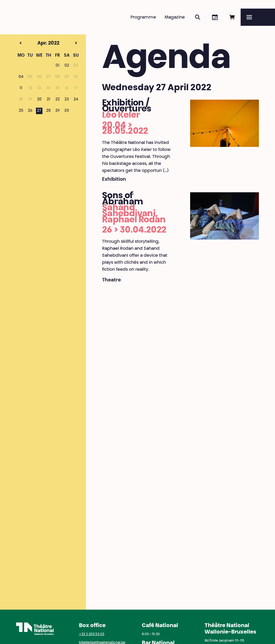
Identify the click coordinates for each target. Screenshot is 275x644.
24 (76, 100)
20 (39, 100)
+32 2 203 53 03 (92, 634)
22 (57, 100)
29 (57, 111)
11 (21, 88)
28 (48, 111)
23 (67, 100)
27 (39, 111)
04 (21, 77)
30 (67, 111)
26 (30, 111)
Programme (143, 17)
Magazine (175, 17)
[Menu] (258, 17)
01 (57, 66)
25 (21, 111)
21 (48, 100)
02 (67, 66)
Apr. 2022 (39, 44)
